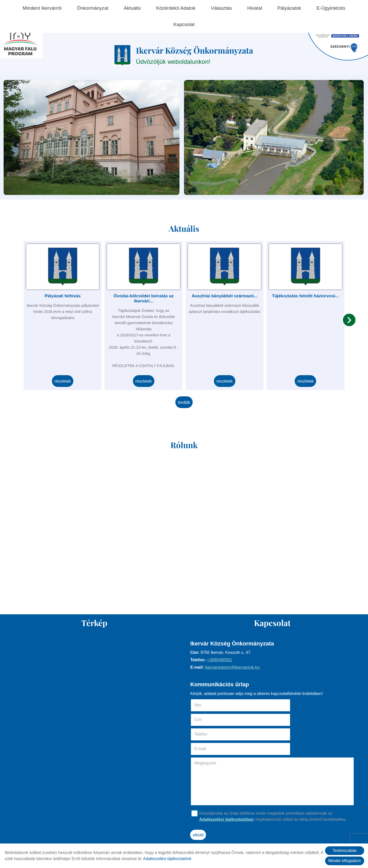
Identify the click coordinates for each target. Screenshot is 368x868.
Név (207, 705)
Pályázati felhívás (66, 295)
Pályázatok (289, 8)
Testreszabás (344, 851)
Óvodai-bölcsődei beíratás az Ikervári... (145, 297)
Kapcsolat (184, 24)
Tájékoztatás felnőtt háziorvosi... (302, 295)
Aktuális (132, 8)
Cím (280, 705)
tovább (184, 401)
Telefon (210, 720)
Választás (221, 8)
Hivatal (255, 8)
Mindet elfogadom (345, 861)
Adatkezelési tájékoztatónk (167, 859)
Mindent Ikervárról (42, 8)
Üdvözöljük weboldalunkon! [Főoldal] (195, 56)
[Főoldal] (118, 56)
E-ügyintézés (331, 8)
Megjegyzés (207, 734)
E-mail (289, 720)
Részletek (66, 380)
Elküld (200, 806)
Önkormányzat (93, 8)
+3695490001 (221, 661)
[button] (347, 322)
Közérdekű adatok (176, 8)
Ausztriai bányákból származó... (223, 295)
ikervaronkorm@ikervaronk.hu (234, 668)
